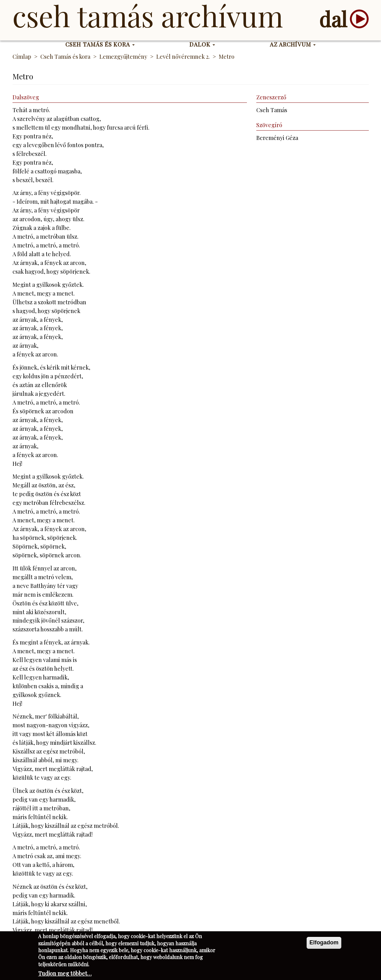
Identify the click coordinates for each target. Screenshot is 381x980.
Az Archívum (293, 44)
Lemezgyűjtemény (123, 57)
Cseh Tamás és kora (100, 44)
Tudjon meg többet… (65, 975)
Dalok (202, 44)
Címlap (22, 57)
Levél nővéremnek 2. (183, 57)
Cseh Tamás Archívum (148, 16)
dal (333, 19)
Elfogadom (324, 944)
